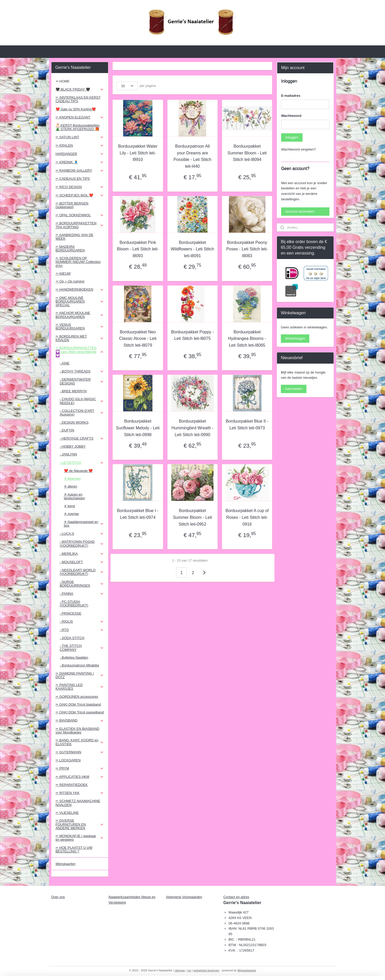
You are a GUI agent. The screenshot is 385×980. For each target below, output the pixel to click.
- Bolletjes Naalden (74, 657)
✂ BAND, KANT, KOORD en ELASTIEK (80, 742)
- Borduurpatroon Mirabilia (79, 665)
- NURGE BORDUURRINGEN (82, 584)
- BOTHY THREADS (82, 371)
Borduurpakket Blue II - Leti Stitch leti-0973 (247, 425)
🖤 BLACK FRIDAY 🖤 (80, 89)
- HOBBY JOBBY (73, 446)
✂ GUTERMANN (80, 752)
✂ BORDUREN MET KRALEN (80, 338)
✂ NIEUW (63, 273)
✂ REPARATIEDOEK (72, 785)
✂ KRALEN (80, 146)
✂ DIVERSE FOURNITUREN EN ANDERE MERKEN (80, 824)
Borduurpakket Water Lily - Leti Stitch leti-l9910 (138, 153)
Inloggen (292, 137)
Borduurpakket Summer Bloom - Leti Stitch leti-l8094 (247, 153)
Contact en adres (236, 897)
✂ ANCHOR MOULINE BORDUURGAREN (80, 315)
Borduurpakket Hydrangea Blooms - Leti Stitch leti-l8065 (247, 339)
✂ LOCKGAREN (68, 760)
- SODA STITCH (72, 638)
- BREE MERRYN (73, 391)
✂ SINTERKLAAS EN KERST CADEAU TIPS (78, 99)
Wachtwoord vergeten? (298, 149)
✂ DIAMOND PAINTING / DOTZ (80, 675)
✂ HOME (63, 81)
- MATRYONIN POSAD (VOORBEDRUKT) (82, 543)
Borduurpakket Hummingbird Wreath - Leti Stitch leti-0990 (192, 428)
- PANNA (82, 594)
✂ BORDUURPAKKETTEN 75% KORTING (80, 225)
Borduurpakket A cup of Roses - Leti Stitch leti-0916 (247, 517)
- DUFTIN (67, 430)
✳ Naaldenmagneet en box (84, 524)
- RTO (82, 630)
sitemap (180, 970)
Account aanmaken (300, 211)
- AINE (65, 363)
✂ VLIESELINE (67, 813)
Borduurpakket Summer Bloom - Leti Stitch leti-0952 (192, 517)
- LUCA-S (82, 534)
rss (189, 970)
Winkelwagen (295, 338)
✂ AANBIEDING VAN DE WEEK (75, 237)
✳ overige (71, 514)
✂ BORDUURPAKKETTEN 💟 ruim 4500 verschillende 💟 (80, 352)
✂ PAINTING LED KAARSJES (80, 687)
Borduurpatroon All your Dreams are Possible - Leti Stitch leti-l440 (192, 156)
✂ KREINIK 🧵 (80, 162)
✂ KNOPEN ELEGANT (80, 117)
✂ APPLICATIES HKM (80, 777)
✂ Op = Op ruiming (70, 281)
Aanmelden (294, 389)
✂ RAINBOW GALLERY (80, 171)
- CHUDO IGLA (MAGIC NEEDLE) (82, 401)
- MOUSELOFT (82, 562)
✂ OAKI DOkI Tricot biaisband (78, 704)
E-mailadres (291, 96)
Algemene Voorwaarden (184, 897)
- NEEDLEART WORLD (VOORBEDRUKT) (82, 572)
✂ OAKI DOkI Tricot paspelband (80, 712)
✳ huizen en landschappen (75, 496)
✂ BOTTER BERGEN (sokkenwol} (72, 205)
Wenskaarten (66, 864)
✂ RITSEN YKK (80, 793)
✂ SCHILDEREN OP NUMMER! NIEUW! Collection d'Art (78, 262)
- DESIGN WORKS (74, 422)
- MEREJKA (82, 554)
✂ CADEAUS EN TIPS (73, 179)
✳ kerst (70, 506)
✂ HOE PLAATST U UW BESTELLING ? (74, 849)
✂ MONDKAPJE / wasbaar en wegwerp (80, 838)
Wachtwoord (291, 116)
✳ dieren (71, 486)
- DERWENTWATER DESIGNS (82, 381)
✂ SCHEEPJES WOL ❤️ (80, 195)
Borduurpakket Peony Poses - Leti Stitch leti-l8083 (247, 249)
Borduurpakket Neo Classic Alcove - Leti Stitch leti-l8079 (138, 339)
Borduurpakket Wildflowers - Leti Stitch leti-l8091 (192, 249)
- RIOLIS (82, 622)
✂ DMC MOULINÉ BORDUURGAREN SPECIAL (80, 302)
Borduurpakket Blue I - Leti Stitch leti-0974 (138, 514)
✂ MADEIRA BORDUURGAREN (70, 248)
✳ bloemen (72, 479)
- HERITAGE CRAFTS (82, 438)
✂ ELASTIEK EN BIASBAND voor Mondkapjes (78, 731)
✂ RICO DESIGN (80, 187)
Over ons (58, 897)
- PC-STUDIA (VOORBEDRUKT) (74, 603)
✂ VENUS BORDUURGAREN (80, 326)
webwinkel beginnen (206, 970)
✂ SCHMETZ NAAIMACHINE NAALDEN (78, 803)
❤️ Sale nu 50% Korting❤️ (76, 109)
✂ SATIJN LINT (80, 137)
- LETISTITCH (82, 463)
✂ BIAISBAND (80, 720)
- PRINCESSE (71, 613)
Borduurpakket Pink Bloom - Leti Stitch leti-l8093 (138, 249)
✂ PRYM (80, 768)
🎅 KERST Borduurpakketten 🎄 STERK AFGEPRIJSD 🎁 (78, 127)
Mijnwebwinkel (247, 970)
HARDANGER (80, 154)
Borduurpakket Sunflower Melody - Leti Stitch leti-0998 (138, 428)
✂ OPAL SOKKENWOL (80, 215)
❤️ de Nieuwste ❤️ (78, 471)
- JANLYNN (68, 454)
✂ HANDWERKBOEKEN (80, 290)
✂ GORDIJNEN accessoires (77, 697)
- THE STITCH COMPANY (82, 648)
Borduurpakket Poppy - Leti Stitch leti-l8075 (193, 335)
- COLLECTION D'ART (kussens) (82, 413)
